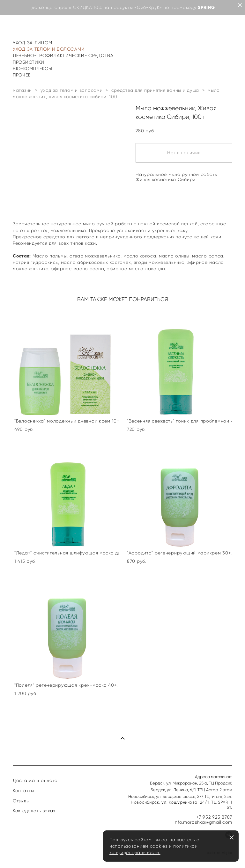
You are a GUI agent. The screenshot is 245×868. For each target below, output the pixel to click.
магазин (22, 90)
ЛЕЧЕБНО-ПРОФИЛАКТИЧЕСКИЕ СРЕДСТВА (63, 55)
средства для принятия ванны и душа (155, 90)
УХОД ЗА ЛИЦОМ (32, 43)
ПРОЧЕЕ (22, 75)
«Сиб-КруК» (148, 7)
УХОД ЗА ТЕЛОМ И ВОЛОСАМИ (49, 49)
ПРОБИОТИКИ (29, 62)
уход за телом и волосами (71, 90)
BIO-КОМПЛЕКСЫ (32, 69)
